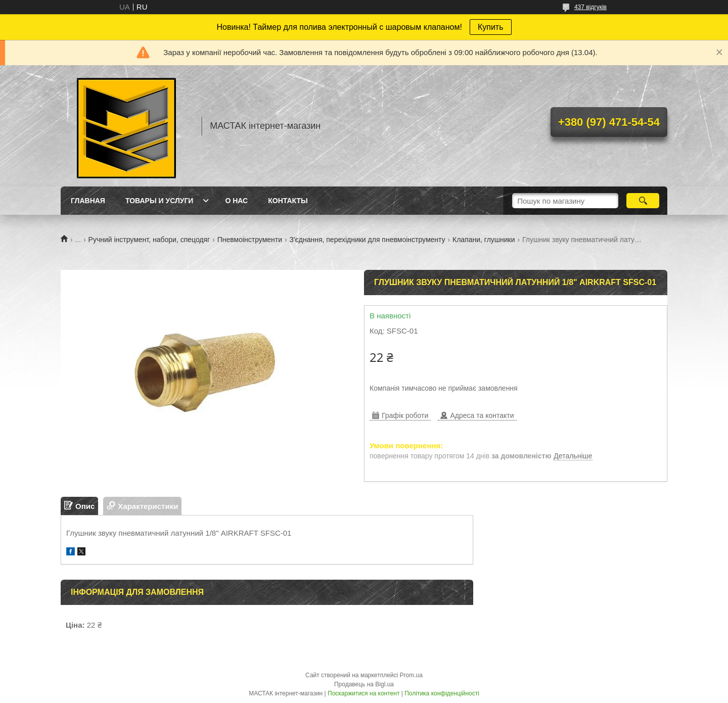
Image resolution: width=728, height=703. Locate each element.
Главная (88, 201)
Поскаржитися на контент (363, 693)
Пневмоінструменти (250, 240)
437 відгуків (590, 7)
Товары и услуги (160, 201)
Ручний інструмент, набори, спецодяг (149, 240)
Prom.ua (411, 675)
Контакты (288, 201)
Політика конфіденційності (442, 693)
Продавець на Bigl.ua (364, 684)
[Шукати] (643, 201)
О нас (236, 201)
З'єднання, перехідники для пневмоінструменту (367, 240)
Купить (491, 27)
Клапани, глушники (484, 240)
